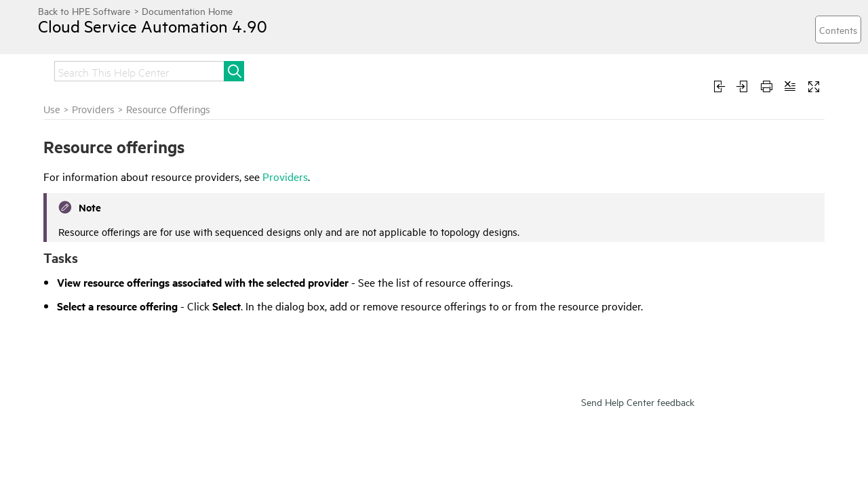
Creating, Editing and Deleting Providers (119, 186)
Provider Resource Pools (108, 265)
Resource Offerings (96, 247)
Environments (85, 350)
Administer (230, 69)
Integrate (157, 69)
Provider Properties (97, 210)
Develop (434, 69)
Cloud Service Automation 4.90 (166, 36)
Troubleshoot (356, 69)
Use (290, 69)
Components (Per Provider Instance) (113, 289)
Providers (71, 161)
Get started (82, 69)
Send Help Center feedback (638, 432)
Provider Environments (104, 228)
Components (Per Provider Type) (126, 314)
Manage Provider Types (106, 332)
